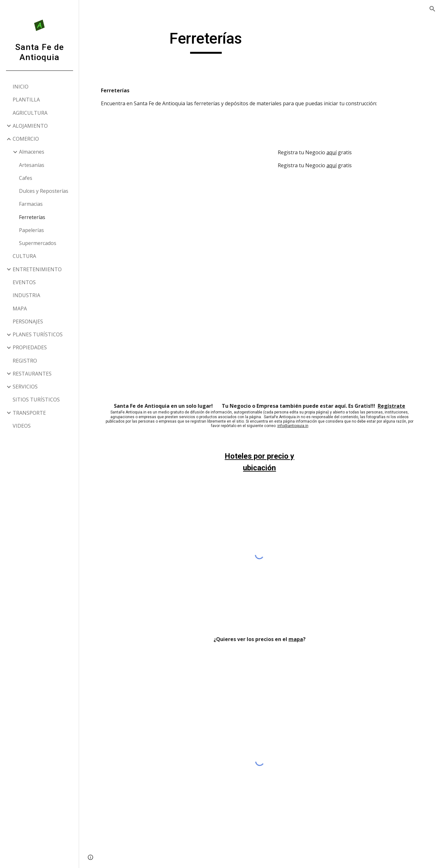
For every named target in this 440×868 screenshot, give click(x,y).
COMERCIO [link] (26, 139)
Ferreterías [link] (32, 217)
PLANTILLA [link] (26, 100)
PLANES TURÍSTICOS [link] (38, 334)
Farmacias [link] (31, 204)
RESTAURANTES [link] (32, 374)
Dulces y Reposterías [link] (44, 191)
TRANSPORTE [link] (29, 413)
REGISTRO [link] (25, 361)
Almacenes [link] (32, 152)
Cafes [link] (26, 178)
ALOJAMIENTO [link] (30, 126)
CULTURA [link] (24, 256)
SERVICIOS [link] (25, 387)
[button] (432, 9)
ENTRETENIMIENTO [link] (37, 269)
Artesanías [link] (32, 165)
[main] (206, 41)
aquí (332, 152)
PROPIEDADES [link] (30, 347)
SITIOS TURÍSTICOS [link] (36, 400)
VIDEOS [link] (22, 426)
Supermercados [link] (38, 243)
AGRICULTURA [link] (30, 113)
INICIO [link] (21, 87)
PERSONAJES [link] (28, 321)
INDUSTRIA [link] (26, 295)
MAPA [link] (20, 309)
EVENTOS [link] (24, 282)
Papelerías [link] (31, 230)
